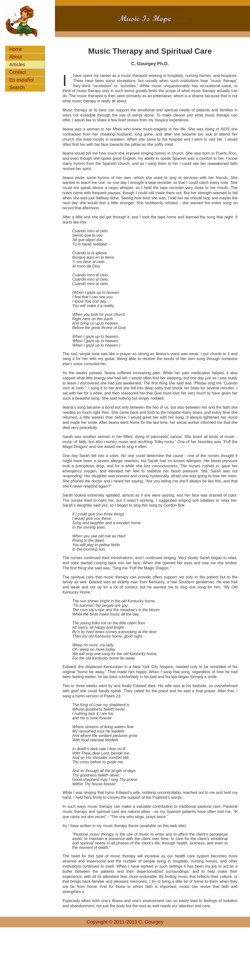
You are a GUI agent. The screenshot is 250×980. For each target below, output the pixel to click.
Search (17, 87)
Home (16, 49)
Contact (18, 72)
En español (21, 80)
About (16, 57)
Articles (17, 64)
